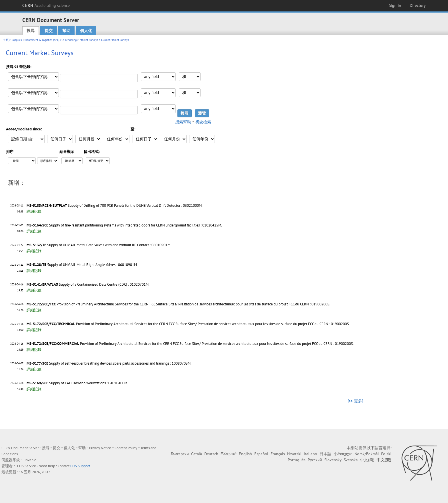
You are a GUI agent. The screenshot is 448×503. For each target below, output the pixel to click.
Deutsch (211, 454)
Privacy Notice (100, 448)
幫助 (66, 31)
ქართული (343, 454)
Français (278, 454)
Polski (386, 454)
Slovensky (333, 460)
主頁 (6, 40)
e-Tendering (70, 40)
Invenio (30, 460)
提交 (49, 31)
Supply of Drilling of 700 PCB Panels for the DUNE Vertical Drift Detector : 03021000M (135, 205)
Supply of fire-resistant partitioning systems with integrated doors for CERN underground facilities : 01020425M (135, 225)
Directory (418, 5)
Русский (315, 460)
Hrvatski (294, 454)
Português (297, 460)
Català (197, 454)
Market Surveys (89, 40)
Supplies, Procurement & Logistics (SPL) (36, 40)
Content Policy (126, 448)
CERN (46, 5)
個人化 (86, 31)
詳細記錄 (34, 211)
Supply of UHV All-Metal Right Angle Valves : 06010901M (92, 265)
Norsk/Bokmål (367, 454)
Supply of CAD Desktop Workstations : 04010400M (88, 383)
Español (261, 454)
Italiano (310, 454)
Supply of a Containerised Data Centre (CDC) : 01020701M (104, 284)
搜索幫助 (183, 122)
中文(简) (367, 460)
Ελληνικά (229, 454)
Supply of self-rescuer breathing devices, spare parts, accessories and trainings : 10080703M (120, 363)
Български (180, 454)
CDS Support (80, 466)
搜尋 (31, 31)
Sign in (395, 5)
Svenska (351, 460)
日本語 (325, 454)
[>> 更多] (355, 401)
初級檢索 (203, 122)
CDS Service (27, 466)
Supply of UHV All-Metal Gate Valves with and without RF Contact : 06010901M (109, 245)
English (245, 454)
